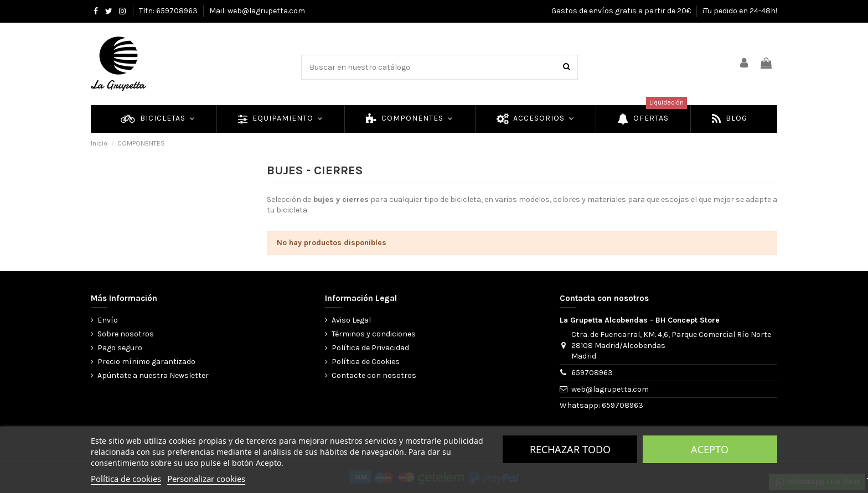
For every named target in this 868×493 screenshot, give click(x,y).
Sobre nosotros (126, 334)
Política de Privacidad (370, 348)
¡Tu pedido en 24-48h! (740, 11)
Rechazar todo (570, 449)
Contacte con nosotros (374, 375)
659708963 (592, 373)
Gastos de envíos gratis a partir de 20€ (622, 11)
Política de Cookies (366, 362)
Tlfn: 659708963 (169, 11)
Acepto (710, 449)
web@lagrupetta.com (610, 389)
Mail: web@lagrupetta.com (257, 11)
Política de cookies (126, 479)
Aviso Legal (351, 320)
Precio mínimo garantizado (146, 362)
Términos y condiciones (374, 334)
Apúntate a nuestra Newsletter (153, 375)
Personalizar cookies (206, 479)
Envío (108, 320)
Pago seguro (120, 348)
